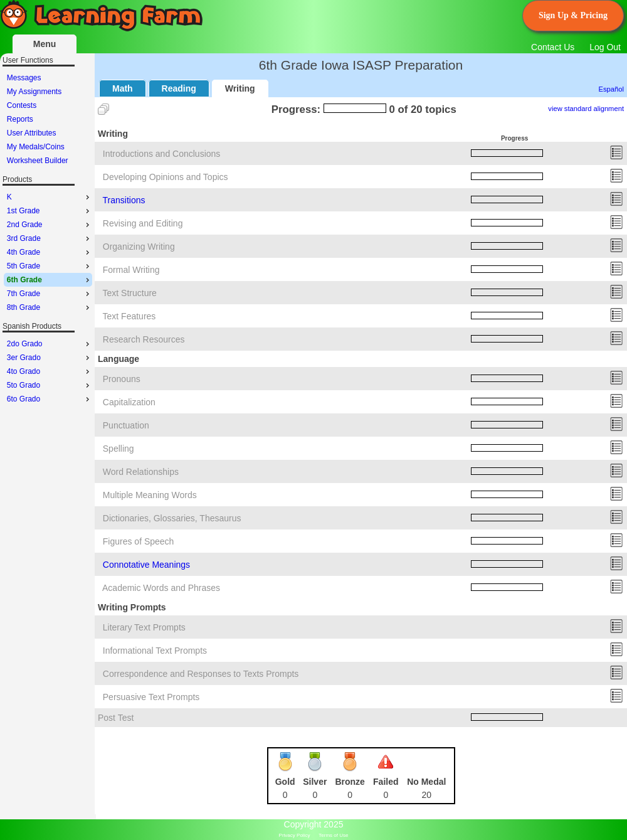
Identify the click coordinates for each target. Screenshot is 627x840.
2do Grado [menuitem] (50, 344)
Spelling (119, 449)
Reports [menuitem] (20, 119)
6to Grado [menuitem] (50, 399)
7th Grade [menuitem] (50, 294)
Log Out (605, 47)
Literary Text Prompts (144, 627)
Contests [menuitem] (22, 105)
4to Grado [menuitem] (50, 371)
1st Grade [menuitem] (50, 211)
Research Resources (144, 339)
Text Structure (130, 293)
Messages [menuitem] (24, 78)
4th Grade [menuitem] (50, 252)
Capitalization (129, 402)
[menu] (48, 119)
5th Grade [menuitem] (50, 266)
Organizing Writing (139, 247)
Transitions (124, 200)
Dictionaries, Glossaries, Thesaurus (172, 518)
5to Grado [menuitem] (50, 385)
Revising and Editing (143, 223)
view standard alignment (586, 109)
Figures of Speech (139, 541)
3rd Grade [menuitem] (50, 238)
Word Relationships (141, 472)
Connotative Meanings (146, 565)
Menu (45, 44)
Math (123, 88)
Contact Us (553, 47)
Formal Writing (131, 270)
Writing (240, 88)
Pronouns (122, 379)
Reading (179, 88)
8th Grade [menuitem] (50, 307)
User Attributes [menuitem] (32, 133)
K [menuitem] (50, 197)
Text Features (129, 316)
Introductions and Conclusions (162, 154)
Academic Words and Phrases (161, 588)
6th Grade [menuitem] (50, 280)
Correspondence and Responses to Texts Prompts (201, 674)
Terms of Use (333, 835)
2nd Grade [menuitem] (50, 225)
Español (611, 89)
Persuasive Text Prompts (151, 697)
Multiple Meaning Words (150, 495)
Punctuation (126, 425)
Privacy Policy (295, 835)
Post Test (116, 718)
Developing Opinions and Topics (166, 177)
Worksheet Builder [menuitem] (38, 161)
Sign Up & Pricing (573, 15)
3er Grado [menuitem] (50, 358)
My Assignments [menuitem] (34, 92)
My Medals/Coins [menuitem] (36, 147)
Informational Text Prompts (155, 651)
